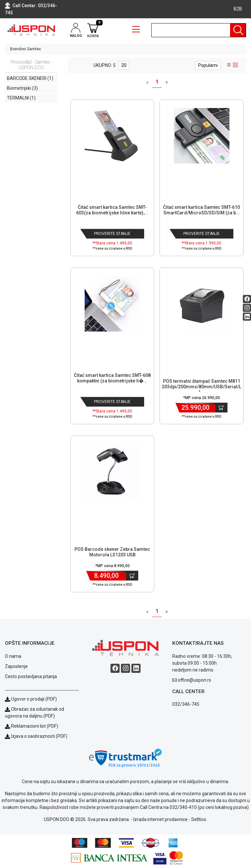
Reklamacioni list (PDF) (32, 726)
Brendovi (18, 49)
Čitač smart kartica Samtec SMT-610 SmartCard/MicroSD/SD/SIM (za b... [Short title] (201, 210)
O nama (13, 656)
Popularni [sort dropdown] (208, 65)
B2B (238, 9)
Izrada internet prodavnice (160, 819)
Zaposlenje (16, 666)
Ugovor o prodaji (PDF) (31, 699)
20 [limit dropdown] (124, 65)
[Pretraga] (238, 30)
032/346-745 (186, 704)
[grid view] (235, 65)
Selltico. (199, 819)
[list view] (229, 65)
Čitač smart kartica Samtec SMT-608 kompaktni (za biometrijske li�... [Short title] (112, 378)
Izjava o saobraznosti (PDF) (39, 736)
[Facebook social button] (247, 299)
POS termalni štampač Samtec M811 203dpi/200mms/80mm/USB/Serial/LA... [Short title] (201, 387)
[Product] (112, 136)
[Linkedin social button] (247, 317)
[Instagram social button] (247, 308)
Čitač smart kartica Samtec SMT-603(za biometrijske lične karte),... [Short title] (112, 210)
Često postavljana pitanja (31, 676)
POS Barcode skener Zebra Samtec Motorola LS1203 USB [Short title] (112, 552)
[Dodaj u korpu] (221, 408)
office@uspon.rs (194, 680)
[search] (199, 30)
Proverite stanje (112, 234)
